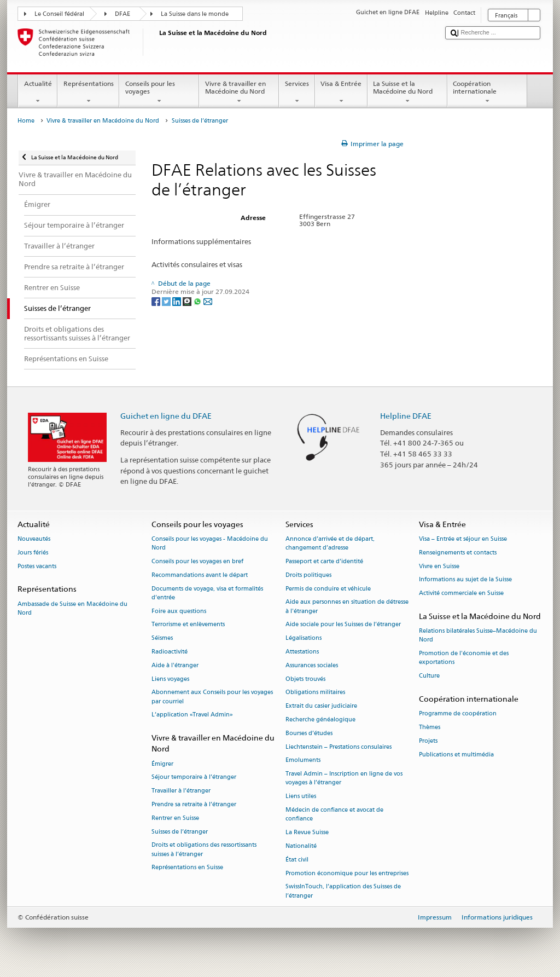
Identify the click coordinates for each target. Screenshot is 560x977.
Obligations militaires (315, 693)
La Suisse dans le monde (195, 14)
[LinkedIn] (177, 301)
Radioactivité (170, 652)
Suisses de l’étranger (180, 832)
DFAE (122, 14)
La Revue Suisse (307, 832)
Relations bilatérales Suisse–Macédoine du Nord (478, 636)
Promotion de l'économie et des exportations (464, 658)
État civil (297, 860)
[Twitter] (167, 301)
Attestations (302, 652)
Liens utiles (301, 797)
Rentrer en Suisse (175, 818)
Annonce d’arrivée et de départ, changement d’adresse (330, 543)
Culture (429, 676)
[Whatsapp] (198, 301)
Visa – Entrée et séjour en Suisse (463, 539)
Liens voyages (170, 679)
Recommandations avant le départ (200, 575)
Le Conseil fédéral (59, 14)
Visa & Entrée (341, 93)
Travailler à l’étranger (181, 791)
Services (297, 93)
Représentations (88, 93)
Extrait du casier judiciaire (321, 706)
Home (26, 121)
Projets (428, 741)
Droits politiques (308, 575)
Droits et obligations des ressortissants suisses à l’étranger (204, 850)
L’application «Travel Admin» (192, 715)
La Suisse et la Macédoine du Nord (407, 93)
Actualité (38, 93)
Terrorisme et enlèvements (188, 625)
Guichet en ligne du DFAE (166, 416)
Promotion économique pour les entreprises (347, 873)
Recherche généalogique (320, 719)
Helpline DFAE (406, 416)
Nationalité (301, 846)
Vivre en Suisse (439, 566)
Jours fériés (33, 553)
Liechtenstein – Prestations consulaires (339, 747)
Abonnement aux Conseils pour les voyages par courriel (212, 697)
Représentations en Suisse (187, 868)
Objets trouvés (305, 679)
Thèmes (430, 727)
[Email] (208, 301)
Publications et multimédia (456, 755)
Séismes (162, 638)
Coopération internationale (487, 93)
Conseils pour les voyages (159, 93)
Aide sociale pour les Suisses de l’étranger (343, 625)
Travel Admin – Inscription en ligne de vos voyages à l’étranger (344, 779)
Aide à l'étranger (175, 665)
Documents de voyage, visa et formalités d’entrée (207, 593)
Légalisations (304, 638)
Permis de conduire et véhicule (328, 589)
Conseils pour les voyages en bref (197, 561)
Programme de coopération (458, 714)
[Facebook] (157, 301)
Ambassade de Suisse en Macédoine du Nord (72, 608)
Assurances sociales (312, 665)
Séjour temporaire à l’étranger (194, 777)
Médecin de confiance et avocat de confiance (334, 814)
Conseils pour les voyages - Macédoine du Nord (210, 543)
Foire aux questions (179, 611)
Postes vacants (37, 566)
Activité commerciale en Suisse (461, 594)
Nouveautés (34, 539)
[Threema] (188, 301)
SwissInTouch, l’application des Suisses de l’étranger (343, 891)
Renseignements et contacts (458, 553)
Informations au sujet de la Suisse (465, 580)
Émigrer (162, 764)
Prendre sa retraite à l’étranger (194, 804)
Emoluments (303, 761)
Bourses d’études (309, 733)
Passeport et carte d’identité (324, 561)
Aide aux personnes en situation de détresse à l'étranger (347, 607)
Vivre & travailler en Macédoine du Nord (239, 93)
